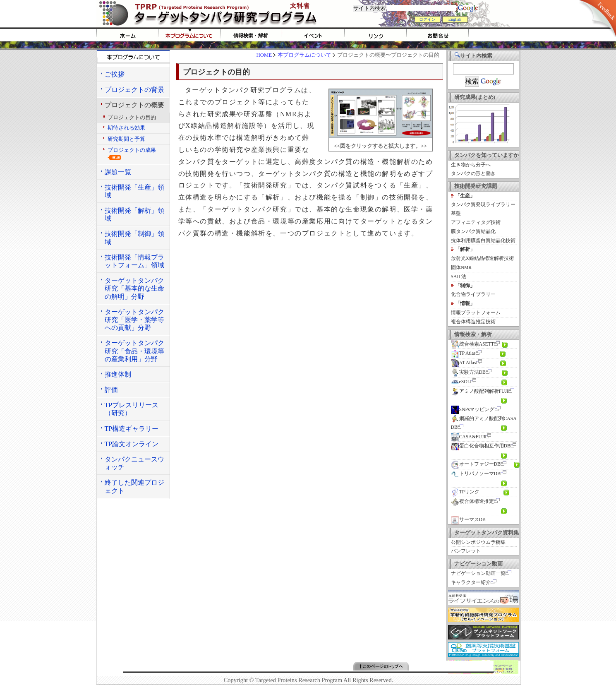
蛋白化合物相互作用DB (481, 446)
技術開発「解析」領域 (134, 214)
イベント (314, 35)
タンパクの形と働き (473, 174)
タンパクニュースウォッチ (134, 463)
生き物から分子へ (471, 165)
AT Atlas (464, 363)
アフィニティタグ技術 (476, 222)
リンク (376, 35)
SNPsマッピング (473, 410)
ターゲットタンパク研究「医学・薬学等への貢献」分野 (134, 320)
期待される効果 (126, 128)
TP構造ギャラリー (132, 429)
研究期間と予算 (126, 139)
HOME (127, 35)
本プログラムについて (304, 55)
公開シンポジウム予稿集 (478, 542)
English (455, 19)
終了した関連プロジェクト (134, 486)
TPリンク (465, 492)
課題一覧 (118, 172)
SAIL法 (459, 277)
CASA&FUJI (468, 437)
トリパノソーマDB (476, 474)
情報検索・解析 (252, 35)
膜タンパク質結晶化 (473, 232)
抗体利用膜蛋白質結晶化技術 (483, 241)
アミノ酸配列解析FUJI (480, 391)
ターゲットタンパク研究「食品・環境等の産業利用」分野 (134, 351)
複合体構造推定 (472, 501)
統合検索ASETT (472, 344)
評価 (111, 390)
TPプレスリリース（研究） (132, 409)
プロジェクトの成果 (132, 154)
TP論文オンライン (132, 444)
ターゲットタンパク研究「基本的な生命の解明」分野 (134, 288)
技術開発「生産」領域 (134, 191)
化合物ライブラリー (473, 294)
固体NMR (461, 268)
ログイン (427, 19)
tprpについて (189, 35)
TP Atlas (463, 353)
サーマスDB (468, 520)
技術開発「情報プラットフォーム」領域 (134, 261)
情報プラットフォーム (476, 313)
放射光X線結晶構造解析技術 (482, 258)
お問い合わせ (438, 35)
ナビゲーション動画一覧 (478, 573)
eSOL (461, 382)
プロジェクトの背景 (134, 90)
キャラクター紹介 (471, 583)
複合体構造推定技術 (473, 322)
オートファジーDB (476, 464)
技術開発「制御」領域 (134, 238)
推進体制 (118, 374)
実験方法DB (468, 372)
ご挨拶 (115, 74)
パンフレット (466, 551)
